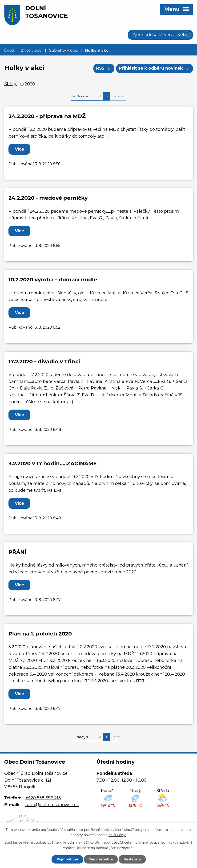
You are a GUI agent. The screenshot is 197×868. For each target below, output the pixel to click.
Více (19, 149)
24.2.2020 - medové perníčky (48, 198)
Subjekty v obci (64, 50)
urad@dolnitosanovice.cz (52, 805)
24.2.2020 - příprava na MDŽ (47, 116)
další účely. (117, 835)
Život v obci (32, 50)
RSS (104, 68)
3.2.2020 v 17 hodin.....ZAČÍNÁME (53, 463)
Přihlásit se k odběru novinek (155, 68)
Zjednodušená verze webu (160, 35)
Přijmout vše (67, 859)
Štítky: (11, 84)
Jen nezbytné (101, 859)
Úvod (9, 50)
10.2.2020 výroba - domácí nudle (53, 279)
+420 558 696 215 (43, 798)
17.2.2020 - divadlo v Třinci (44, 361)
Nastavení (132, 859)
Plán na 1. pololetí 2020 (40, 634)
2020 (30, 84)
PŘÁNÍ (17, 552)
